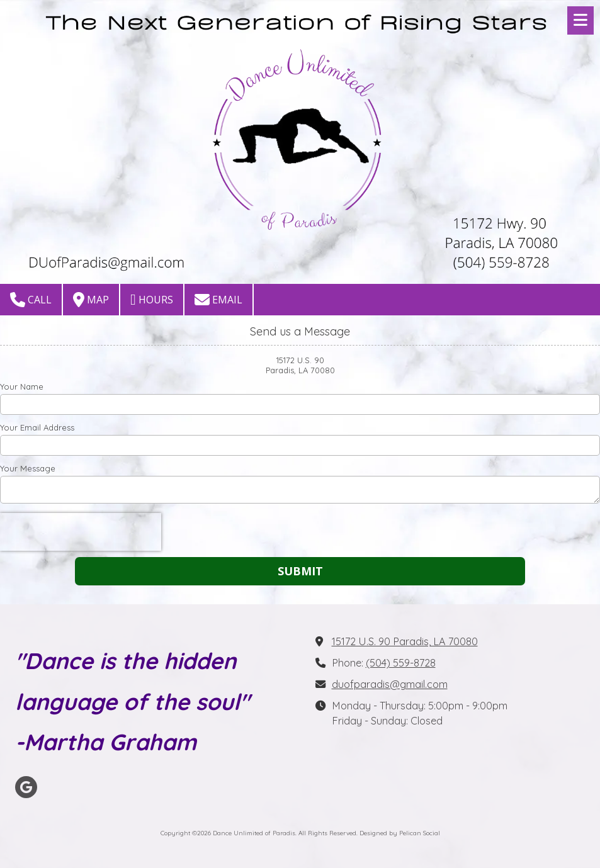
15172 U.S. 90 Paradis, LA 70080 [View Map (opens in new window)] (405, 641)
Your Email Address (37, 427)
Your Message (28, 468)
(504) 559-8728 (401, 663)
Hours (152, 300)
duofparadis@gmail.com (390, 684)
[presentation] (81, 532)
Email (218, 300)
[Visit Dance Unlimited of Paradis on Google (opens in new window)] (26, 787)
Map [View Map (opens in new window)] (91, 300)
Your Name (22, 386)
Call (31, 300)
